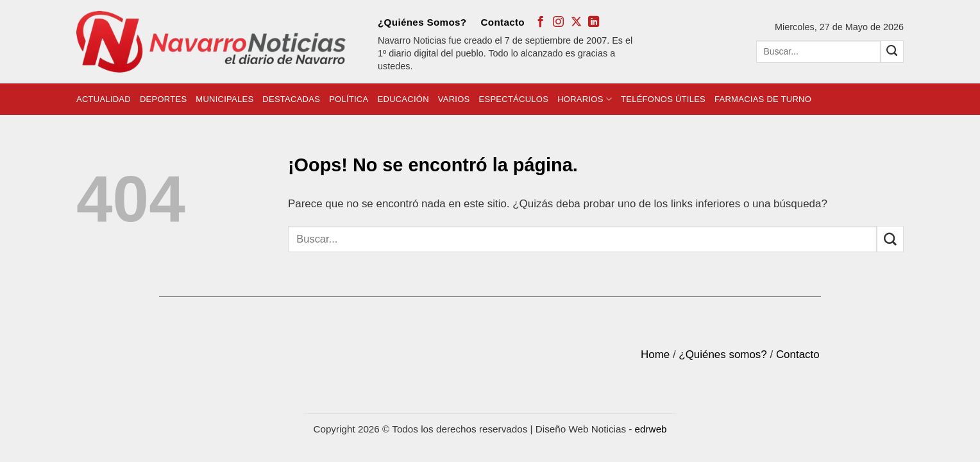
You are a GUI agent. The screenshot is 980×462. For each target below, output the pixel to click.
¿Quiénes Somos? (422, 22)
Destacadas (291, 99)
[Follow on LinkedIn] (594, 22)
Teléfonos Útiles (663, 99)
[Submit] (892, 52)
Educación (403, 99)
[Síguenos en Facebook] (540, 22)
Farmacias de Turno (763, 99)
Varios (454, 99)
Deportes (163, 99)
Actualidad (104, 99)
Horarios (585, 99)
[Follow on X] (576, 22)
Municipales (224, 99)
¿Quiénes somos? (722, 355)
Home (655, 355)
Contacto (503, 22)
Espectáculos (514, 99)
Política (349, 99)
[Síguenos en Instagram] (558, 22)
